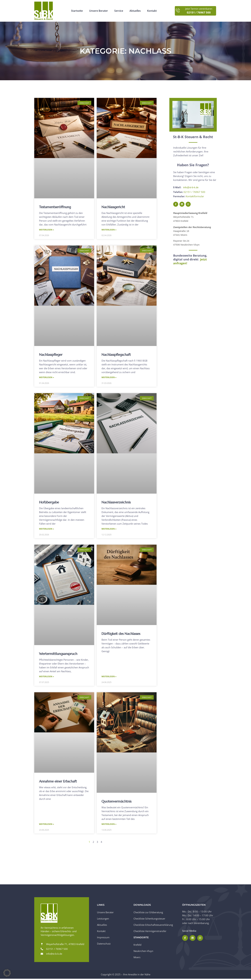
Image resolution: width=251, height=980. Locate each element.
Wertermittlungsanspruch (58, 654)
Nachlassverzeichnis (116, 503)
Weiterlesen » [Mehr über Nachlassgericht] (109, 230)
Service (119, 11)
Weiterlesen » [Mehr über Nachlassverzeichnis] (109, 529)
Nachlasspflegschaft (116, 355)
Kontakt (152, 11)
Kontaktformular (195, 196)
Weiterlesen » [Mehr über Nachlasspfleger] (47, 378)
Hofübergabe (49, 503)
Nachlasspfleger (51, 355)
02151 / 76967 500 (194, 192)
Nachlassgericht (113, 207)
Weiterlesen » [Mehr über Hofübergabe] (47, 529)
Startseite (77, 11)
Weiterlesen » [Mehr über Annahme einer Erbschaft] (47, 825)
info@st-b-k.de (191, 187)
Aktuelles (135, 11)
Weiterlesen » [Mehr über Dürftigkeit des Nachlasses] (109, 677)
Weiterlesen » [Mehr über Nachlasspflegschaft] (109, 378)
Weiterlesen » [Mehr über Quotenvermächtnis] (109, 825)
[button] (7, 973)
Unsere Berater (99, 11)
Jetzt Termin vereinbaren (199, 9)
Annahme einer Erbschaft (58, 782)
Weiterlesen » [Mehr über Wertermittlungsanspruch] (47, 677)
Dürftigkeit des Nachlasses (121, 634)
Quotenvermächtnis (116, 802)
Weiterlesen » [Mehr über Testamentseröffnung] (47, 230)
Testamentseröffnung (55, 207)
